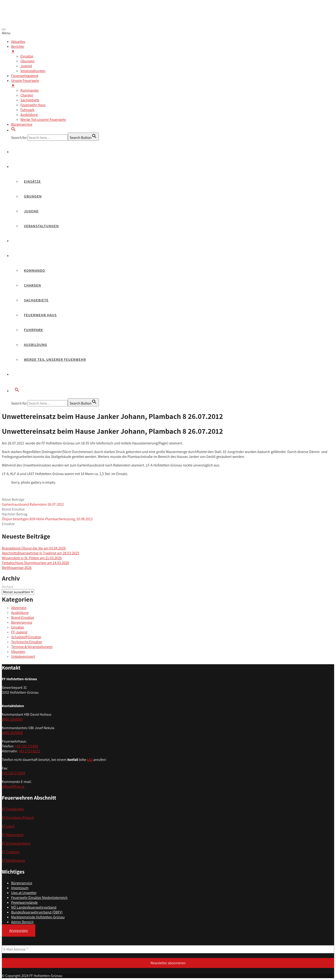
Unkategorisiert (23, 656)
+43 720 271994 (13, 773)
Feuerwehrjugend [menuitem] (25, 76)
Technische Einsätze (27, 642)
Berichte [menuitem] (173, 49)
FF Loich (8, 826)
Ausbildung (36, 345)
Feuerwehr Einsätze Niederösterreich (39, 898)
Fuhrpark (33, 330)
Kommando (34, 270)
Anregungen (19, 931)
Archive (8, 587)
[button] (13, 130)
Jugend (31, 211)
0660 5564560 (12, 719)
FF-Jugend (19, 632)
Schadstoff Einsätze (26, 637)
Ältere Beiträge (33, 502)
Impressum (20, 888)
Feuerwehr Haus (40, 315)
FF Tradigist (11, 852)
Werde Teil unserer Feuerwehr (55, 359)
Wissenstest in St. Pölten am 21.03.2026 (32, 558)
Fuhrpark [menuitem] (27, 110)
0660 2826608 (12, 733)
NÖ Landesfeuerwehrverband (34, 907)
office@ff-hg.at (13, 787)
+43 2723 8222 (29, 751)
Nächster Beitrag (47, 517)
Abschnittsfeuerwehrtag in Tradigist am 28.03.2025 (41, 553)
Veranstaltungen (41, 226)
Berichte (24, 167)
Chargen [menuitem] (27, 95)
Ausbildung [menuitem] (29, 115)
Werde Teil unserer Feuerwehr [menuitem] (43, 120)
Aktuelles (25, 152)
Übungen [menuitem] (28, 61)
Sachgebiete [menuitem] (30, 100)
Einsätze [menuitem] (27, 56)
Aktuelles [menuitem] (18, 42)
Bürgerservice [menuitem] (22, 124)
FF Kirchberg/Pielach (18, 818)
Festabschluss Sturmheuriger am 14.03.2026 (35, 563)
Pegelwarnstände (24, 902)
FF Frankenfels (13, 809)
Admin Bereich (22, 922)
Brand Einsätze (13, 509)
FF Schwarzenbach (16, 843)
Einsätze (32, 181)
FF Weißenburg (13, 860)
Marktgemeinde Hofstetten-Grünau (38, 917)
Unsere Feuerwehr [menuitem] (173, 83)
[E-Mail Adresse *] (168, 949)
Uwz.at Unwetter (24, 893)
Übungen (33, 196)
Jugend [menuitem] (26, 66)
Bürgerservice (29, 374)
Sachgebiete (36, 300)
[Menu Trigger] (4, 29)
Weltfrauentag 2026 (17, 568)
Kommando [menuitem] (29, 90)
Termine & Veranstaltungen (32, 647)
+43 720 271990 (26, 746)
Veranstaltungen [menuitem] (33, 71)
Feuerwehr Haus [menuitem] (33, 105)
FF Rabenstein (13, 835)
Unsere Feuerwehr (33, 256)
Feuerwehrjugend (33, 241)
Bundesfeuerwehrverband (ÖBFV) (37, 912)
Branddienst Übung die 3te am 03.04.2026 (34, 548)
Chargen (33, 285)
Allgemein (19, 608)
